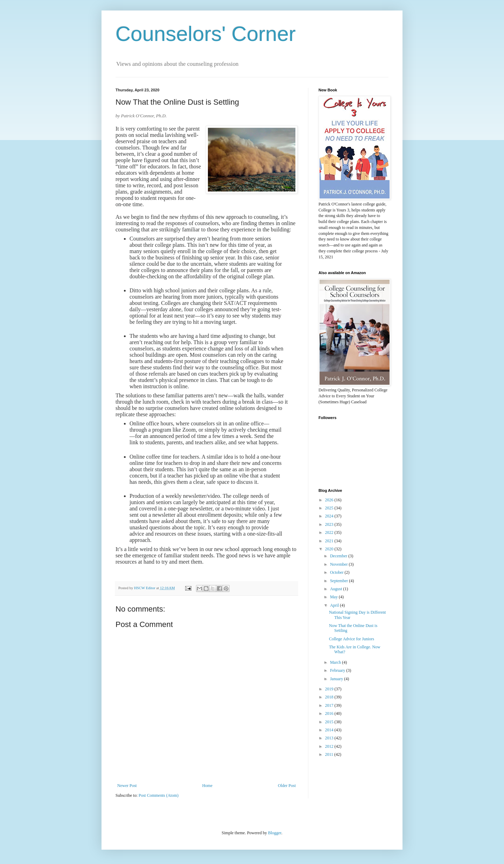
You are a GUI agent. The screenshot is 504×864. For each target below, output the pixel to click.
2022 (330, 532)
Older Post (287, 786)
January (337, 679)
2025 (330, 508)
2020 (330, 549)
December (339, 556)
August (337, 589)
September (339, 581)
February (338, 670)
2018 (330, 697)
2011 (330, 754)
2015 (330, 722)
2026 (330, 500)
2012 (330, 746)
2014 (330, 730)
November (339, 564)
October (337, 572)
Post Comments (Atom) (159, 795)
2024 (330, 516)
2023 (330, 524)
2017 (330, 705)
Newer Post (127, 786)
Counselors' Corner (206, 34)
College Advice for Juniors (352, 639)
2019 (330, 689)
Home (207, 786)
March (336, 662)
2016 (330, 713)
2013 (330, 738)
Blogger (275, 833)
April (335, 605)
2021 (330, 541)
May (334, 597)
